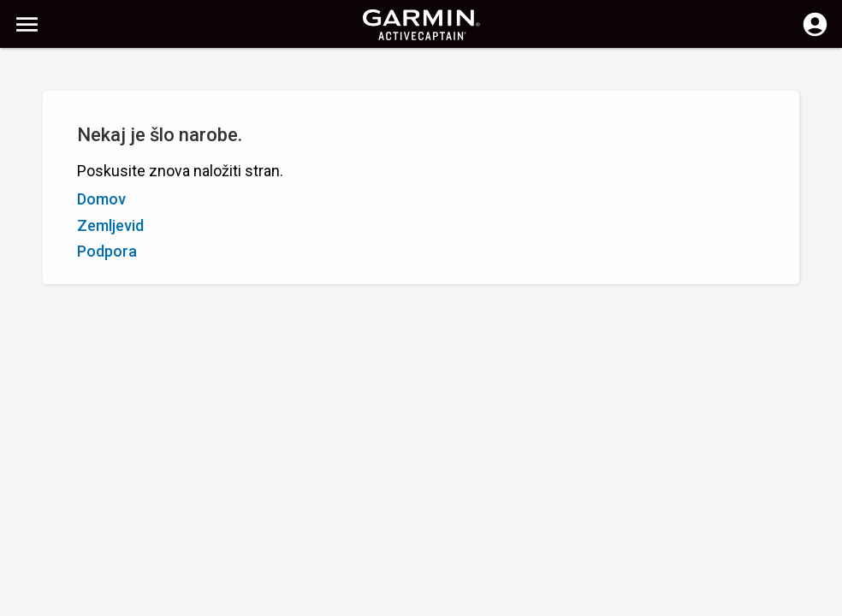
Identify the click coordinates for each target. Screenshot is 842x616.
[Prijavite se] (815, 34)
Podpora (107, 251)
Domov (101, 199)
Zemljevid (110, 225)
